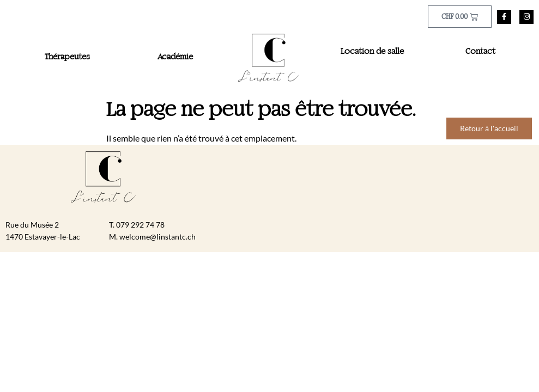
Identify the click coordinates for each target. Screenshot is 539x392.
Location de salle (372, 52)
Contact (480, 52)
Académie (175, 57)
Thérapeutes (67, 57)
